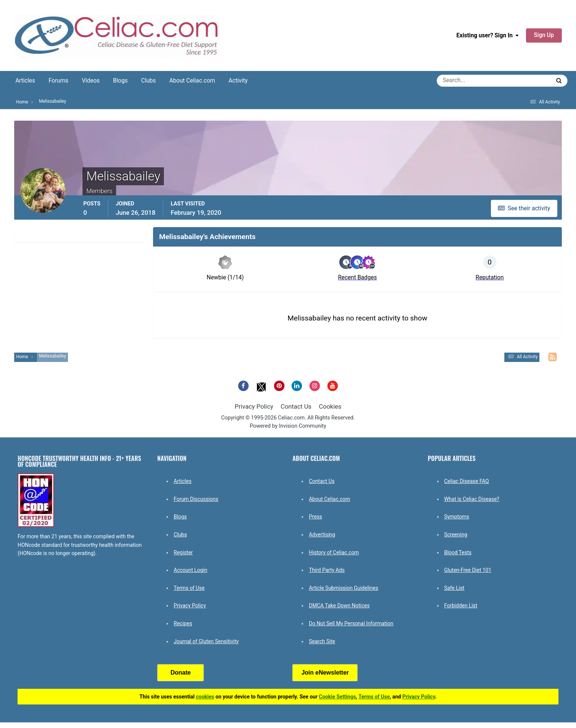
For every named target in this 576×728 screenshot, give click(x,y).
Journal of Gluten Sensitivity (206, 641)
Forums (58, 81)
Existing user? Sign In (487, 35)
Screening (456, 535)
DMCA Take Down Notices (339, 605)
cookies (205, 697)
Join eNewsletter (325, 673)
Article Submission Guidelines (343, 588)
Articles (25, 81)
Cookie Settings (337, 697)
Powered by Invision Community (288, 426)
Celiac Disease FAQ (467, 481)
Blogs (120, 81)
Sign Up (544, 35)
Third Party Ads (327, 570)
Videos (91, 81)
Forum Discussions (196, 499)
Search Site (322, 641)
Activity (238, 81)
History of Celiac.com (334, 552)
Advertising (322, 535)
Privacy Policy (254, 406)
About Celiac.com (192, 81)
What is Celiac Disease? (472, 499)
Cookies (330, 406)
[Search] (467, 81)
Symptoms (457, 517)
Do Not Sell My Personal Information (351, 623)
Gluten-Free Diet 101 (468, 570)
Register (183, 552)
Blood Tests (458, 552)
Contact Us (296, 406)
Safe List (454, 588)
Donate (181, 673)
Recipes (183, 623)
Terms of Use (189, 588)
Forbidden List (461, 605)
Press (315, 517)
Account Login (190, 570)
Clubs (148, 81)
